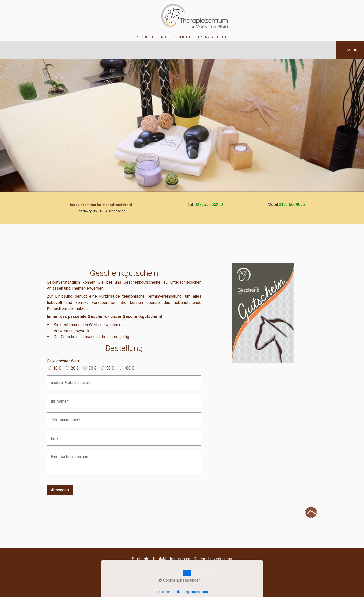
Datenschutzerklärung (213, 559)
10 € (57, 368)
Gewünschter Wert (63, 361)
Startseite (141, 559)
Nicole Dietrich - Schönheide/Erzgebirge (182, 37)
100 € (129, 368)
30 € (92, 368)
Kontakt (160, 559)
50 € (110, 368)
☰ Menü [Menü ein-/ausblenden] (350, 50)
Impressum (180, 559)
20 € (75, 368)
